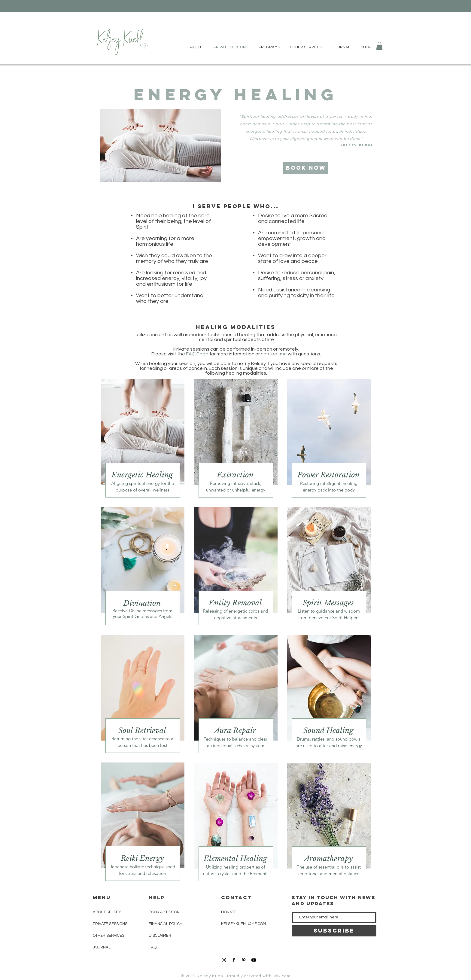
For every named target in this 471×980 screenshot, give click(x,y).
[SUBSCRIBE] (334, 931)
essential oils (331, 867)
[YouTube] (254, 960)
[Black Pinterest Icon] (244, 960)
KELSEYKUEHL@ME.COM (243, 924)
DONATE (229, 912)
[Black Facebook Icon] (234, 960)
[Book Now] (306, 168)
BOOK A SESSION (164, 912)
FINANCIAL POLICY (166, 924)
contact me (274, 354)
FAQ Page (197, 354)
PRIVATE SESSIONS (110, 924)
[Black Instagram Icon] (224, 960)
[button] (379, 46)
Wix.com (282, 976)
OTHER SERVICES (109, 936)
